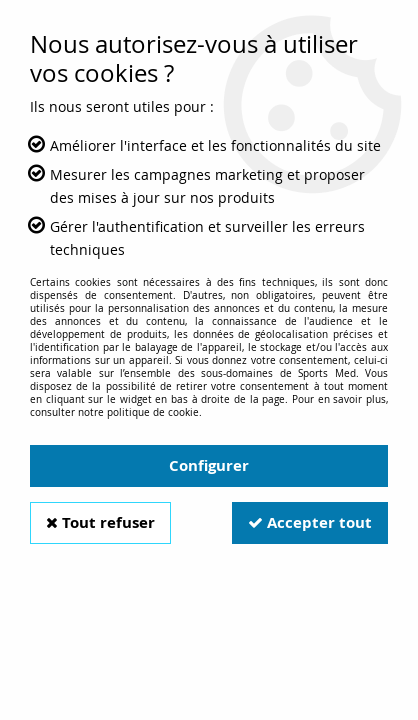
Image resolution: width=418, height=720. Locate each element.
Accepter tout (310, 522)
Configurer (209, 465)
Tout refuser (100, 522)
